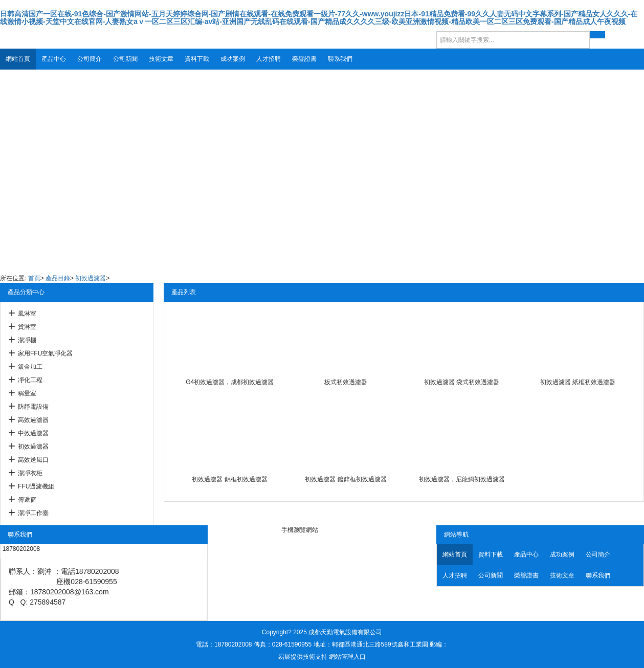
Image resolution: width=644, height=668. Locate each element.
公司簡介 (90, 59)
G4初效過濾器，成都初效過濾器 (230, 382)
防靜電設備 (33, 407)
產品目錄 (58, 278)
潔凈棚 (27, 340)
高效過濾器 (33, 420)
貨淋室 (27, 327)
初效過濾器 (91, 278)
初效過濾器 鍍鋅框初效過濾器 (346, 479)
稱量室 (27, 393)
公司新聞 (125, 59)
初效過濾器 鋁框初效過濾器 (229, 479)
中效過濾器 (33, 433)
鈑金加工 (30, 367)
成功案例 (233, 59)
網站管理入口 (347, 657)
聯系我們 (340, 59)
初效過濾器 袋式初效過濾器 (462, 382)
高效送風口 (33, 460)
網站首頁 (18, 59)
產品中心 (54, 59)
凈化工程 (30, 380)
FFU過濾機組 (36, 486)
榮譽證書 (304, 59)
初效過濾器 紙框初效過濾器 (578, 382)
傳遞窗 (27, 500)
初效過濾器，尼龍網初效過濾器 (462, 479)
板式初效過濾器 (346, 382)
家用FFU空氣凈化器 (45, 353)
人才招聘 (269, 59)
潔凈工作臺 (33, 513)
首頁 (34, 278)
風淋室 (27, 314)
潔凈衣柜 (30, 473)
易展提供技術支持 (303, 657)
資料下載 (197, 59)
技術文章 (161, 59)
